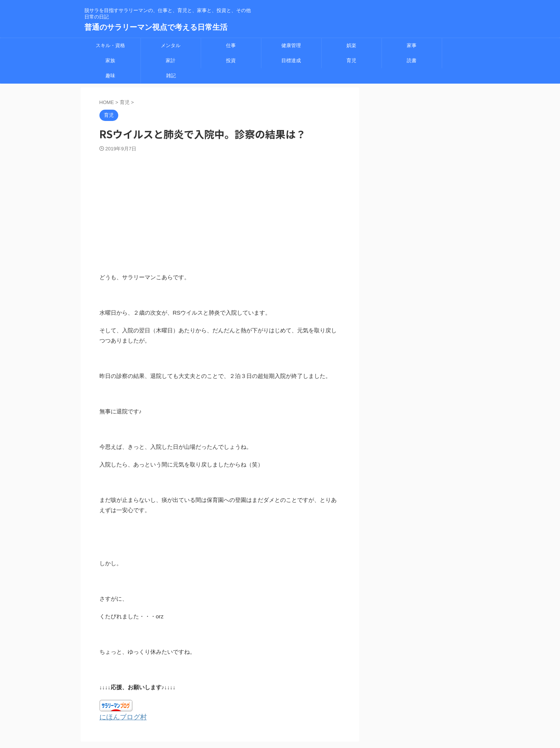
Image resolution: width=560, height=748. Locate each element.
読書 (412, 60)
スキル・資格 (110, 45)
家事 (412, 45)
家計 (171, 60)
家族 (110, 60)
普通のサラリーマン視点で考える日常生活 (156, 27)
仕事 (231, 45)
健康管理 (291, 45)
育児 (351, 60)
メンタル (171, 45)
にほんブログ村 (119, 717)
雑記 (171, 76)
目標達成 (291, 60)
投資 (231, 60)
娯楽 (351, 45)
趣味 (110, 76)
